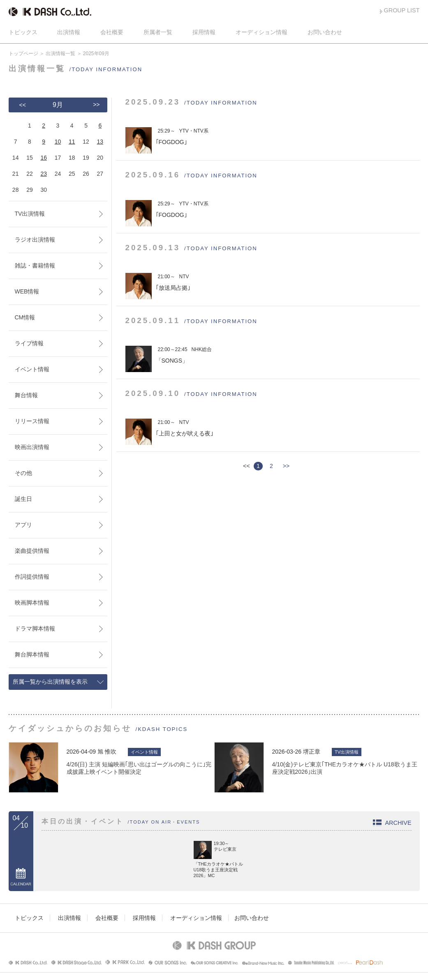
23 (44, 174)
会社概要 (112, 32)
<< (23, 105)
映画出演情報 (32, 447)
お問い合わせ (325, 32)
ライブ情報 (29, 343)
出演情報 (69, 32)
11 (72, 142)
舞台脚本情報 (32, 654)
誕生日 (23, 499)
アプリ (23, 525)
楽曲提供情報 (32, 551)
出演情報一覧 (60, 54)
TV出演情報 (30, 214)
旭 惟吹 (107, 752)
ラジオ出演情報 (35, 240)
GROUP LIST (402, 10)
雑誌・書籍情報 (35, 265)
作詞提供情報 (32, 577)
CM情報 (25, 317)
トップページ (23, 54)
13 (100, 142)
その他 (23, 473)
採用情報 (204, 32)
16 (44, 158)
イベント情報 (32, 369)
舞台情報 (26, 395)
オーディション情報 (261, 32)
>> (286, 466)
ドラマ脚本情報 (35, 629)
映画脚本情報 (32, 603)
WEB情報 (27, 291)
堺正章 (312, 752)
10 (58, 142)
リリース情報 (32, 421)
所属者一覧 (158, 32)
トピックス (23, 32)
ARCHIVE (398, 823)
